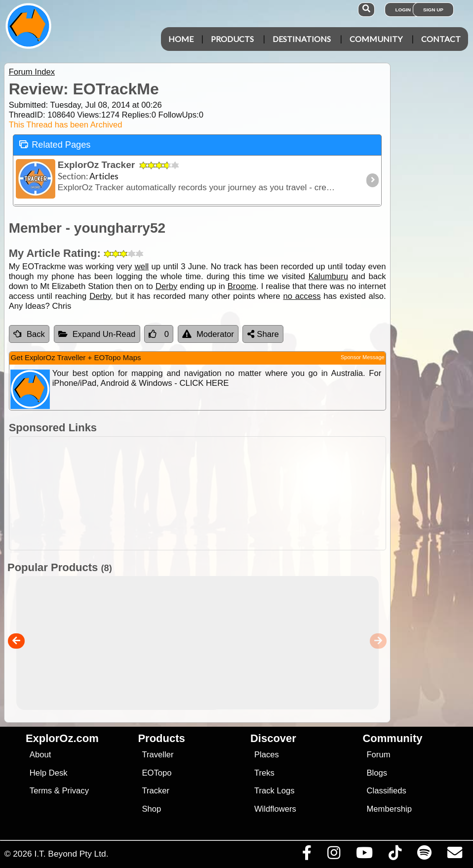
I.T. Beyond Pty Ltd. (71, 854)
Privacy (75, 791)
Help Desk (49, 773)
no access (302, 296)
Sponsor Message (363, 357)
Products (232, 39)
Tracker (156, 791)
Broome (242, 286)
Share (263, 334)
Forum (378, 755)
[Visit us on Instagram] (334, 855)
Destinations (302, 39)
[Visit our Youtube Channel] (364, 855)
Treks (264, 773)
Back (29, 334)
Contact (441, 39)
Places (267, 755)
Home (181, 39)
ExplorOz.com (62, 738)
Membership (389, 809)
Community (376, 39)
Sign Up (433, 10)
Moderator (208, 334)
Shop (151, 809)
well (142, 267)
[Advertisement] (242, 493)
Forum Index (32, 72)
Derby (166, 286)
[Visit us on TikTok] (395, 855)
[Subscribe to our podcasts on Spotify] (424, 855)
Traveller (158, 755)
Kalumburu (328, 276)
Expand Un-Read (97, 334)
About (40, 755)
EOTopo (157, 773)
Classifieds (386, 791)
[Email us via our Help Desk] (454, 855)
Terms (41, 791)
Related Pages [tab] (55, 144)
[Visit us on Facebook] (307, 855)
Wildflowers (275, 809)
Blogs (377, 773)
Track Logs (275, 791)
